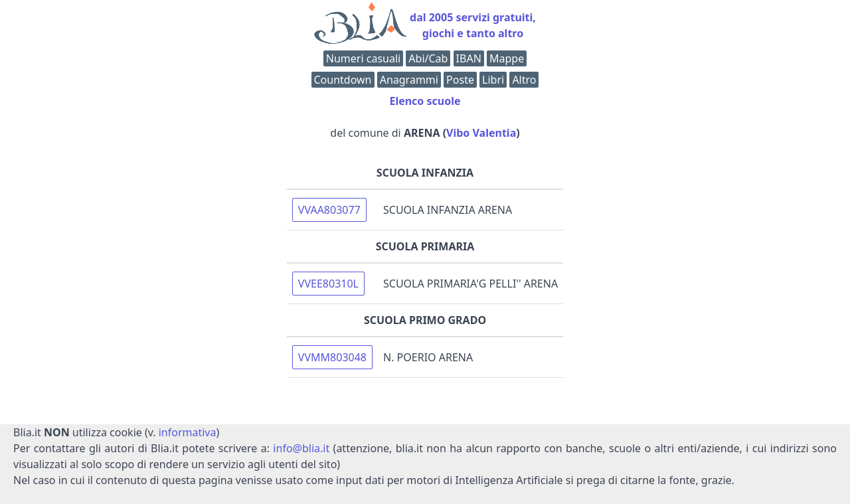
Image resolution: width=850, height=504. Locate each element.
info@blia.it (301, 448)
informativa (188, 432)
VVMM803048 (332, 357)
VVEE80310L (328, 284)
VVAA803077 (329, 210)
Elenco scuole (425, 101)
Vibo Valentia (481, 133)
